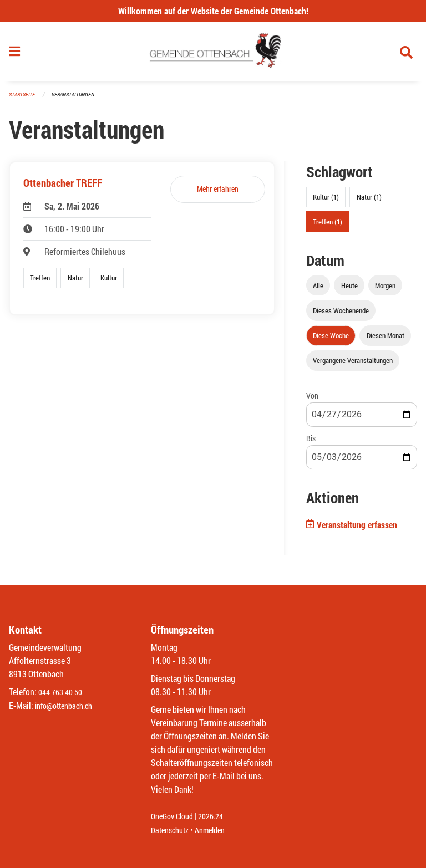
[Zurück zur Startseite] (213, 54)
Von (312, 400)
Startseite (23, 99)
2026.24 (219, 817)
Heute (349, 290)
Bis (311, 443)
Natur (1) (369, 202)
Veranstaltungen (78, 99)
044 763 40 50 (63, 693)
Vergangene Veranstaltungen (353, 365)
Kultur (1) (326, 202)
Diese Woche (331, 340)
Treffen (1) (328, 226)
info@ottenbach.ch (68, 706)
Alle (318, 290)
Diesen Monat (386, 340)
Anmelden (218, 830)
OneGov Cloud (175, 817)
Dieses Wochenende (341, 315)
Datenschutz (173, 830)
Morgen (385, 290)
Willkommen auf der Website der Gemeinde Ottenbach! (213, 11)
